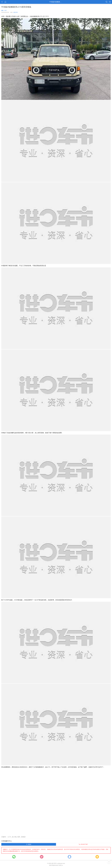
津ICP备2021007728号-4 (56, 865)
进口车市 (16, 12)
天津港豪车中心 (7, 841)
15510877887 (83, 844)
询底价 (29, 844)
